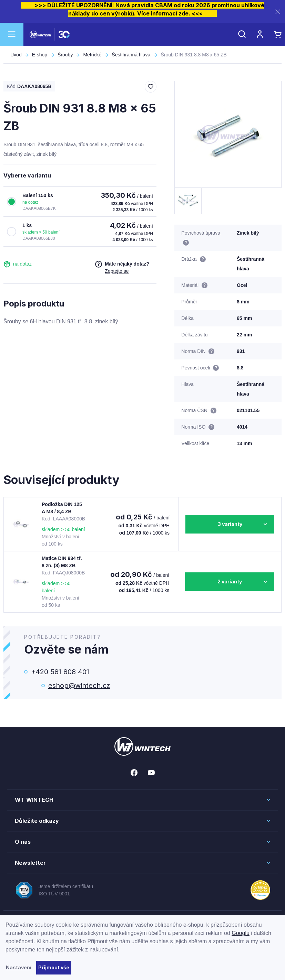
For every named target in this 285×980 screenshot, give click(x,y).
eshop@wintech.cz (79, 686)
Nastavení (19, 967)
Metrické (92, 55)
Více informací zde (163, 13)
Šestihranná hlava (131, 55)
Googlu (241, 933)
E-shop (40, 55)
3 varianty (230, 524)
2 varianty (230, 581)
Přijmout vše (54, 967)
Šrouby (65, 55)
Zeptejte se (117, 271)
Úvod (16, 55)
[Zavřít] (278, 12)
